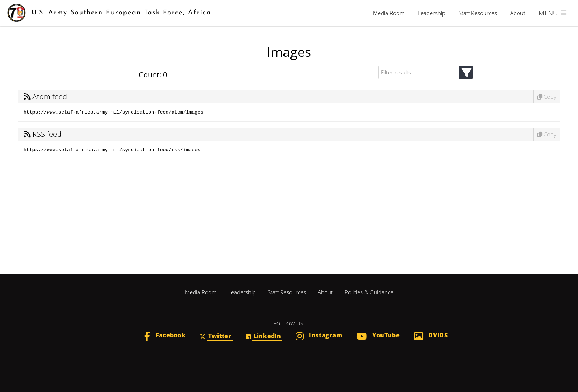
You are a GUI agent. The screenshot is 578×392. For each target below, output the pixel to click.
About (518, 13)
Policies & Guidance (369, 292)
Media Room (389, 13)
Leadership (431, 13)
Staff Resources (478, 13)
